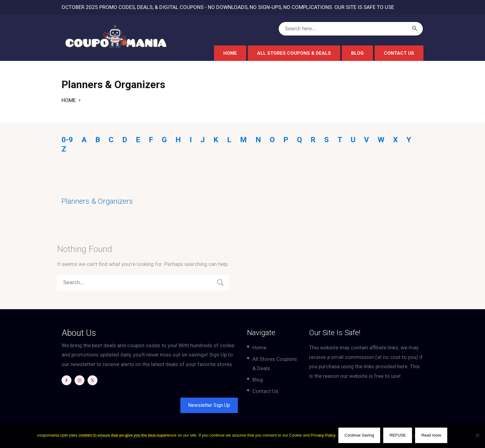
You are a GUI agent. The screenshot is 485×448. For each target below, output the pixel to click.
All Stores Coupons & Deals (294, 53)
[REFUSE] (477, 436)
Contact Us (399, 53)
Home (230, 53)
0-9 (67, 140)
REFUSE (398, 435)
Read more (432, 435)
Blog (357, 53)
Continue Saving (360, 435)
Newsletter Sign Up (209, 405)
